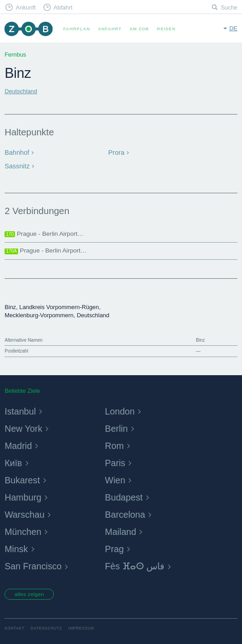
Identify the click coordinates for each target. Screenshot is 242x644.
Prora (116, 152)
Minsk (17, 547)
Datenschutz (46, 627)
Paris (116, 461)
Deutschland (21, 91)
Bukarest (24, 478)
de (233, 28)
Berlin (118, 426)
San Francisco (36, 564)
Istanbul (22, 409)
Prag (116, 547)
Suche (229, 7)
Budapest (126, 495)
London (122, 409)
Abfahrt (63, 7)
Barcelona (127, 513)
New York (25, 426)
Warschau (27, 513)
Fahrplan (76, 29)
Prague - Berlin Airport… (44, 232)
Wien (116, 478)
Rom (116, 443)
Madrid (19, 443)
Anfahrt (110, 29)
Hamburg (25, 495)
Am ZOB (139, 29)
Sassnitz (16, 165)
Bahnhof (16, 152)
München (25, 530)
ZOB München (28, 29)
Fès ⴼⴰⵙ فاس (138, 564)
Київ (14, 461)
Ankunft (26, 7)
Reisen (166, 29)
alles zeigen (31, 593)
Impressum (81, 627)
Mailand (122, 530)
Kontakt (15, 627)
